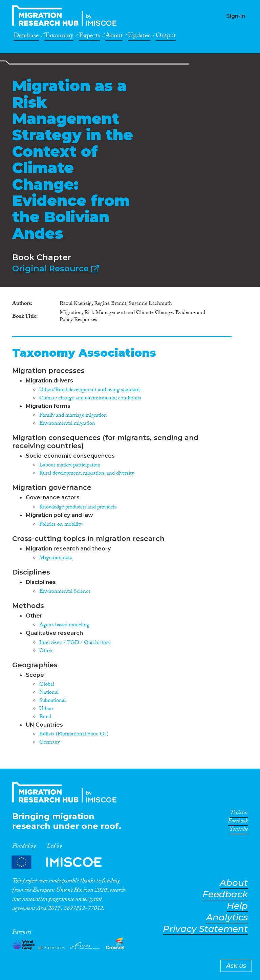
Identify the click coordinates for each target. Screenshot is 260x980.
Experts (89, 37)
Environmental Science (65, 592)
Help (237, 906)
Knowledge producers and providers (78, 508)
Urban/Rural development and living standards (90, 390)
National (49, 693)
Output (166, 37)
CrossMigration (66, 16)
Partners (62, 862)
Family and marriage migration (73, 416)
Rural (45, 717)
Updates (139, 37)
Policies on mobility (61, 525)
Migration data (56, 558)
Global (47, 685)
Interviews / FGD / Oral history (75, 643)
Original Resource (56, 268)
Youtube (239, 830)
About (114, 37)
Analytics (227, 918)
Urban (46, 709)
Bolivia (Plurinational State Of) (74, 735)
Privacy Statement (205, 929)
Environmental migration (67, 424)
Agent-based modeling (64, 625)
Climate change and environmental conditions (90, 399)
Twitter (239, 814)
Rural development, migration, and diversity (87, 474)
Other (46, 651)
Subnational (52, 701)
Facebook (238, 822)
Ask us (236, 966)
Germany (50, 743)
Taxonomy (59, 37)
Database (26, 37)
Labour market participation (70, 466)
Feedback (225, 894)
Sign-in (236, 16)
